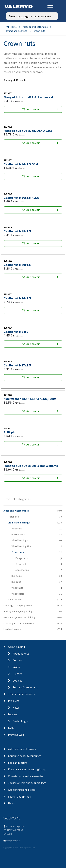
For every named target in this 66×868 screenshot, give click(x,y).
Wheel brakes (15, 600)
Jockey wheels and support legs (27, 783)
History (17, 674)
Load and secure (12, 629)
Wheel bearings (20, 540)
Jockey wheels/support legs (19, 611)
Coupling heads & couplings (25, 756)
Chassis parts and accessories (20, 623)
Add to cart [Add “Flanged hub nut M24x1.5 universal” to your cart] (33, 109)
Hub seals (17, 576)
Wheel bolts (18, 594)
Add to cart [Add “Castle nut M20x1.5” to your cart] (33, 277)
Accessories (22, 570)
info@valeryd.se (13, 840)
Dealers (13, 714)
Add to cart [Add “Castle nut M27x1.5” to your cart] (33, 377)
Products (14, 701)
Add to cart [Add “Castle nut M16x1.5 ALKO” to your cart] (33, 210)
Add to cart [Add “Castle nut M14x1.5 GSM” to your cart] (33, 176)
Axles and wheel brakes (35, 27)
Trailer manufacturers (21, 694)
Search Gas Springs (19, 796)
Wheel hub (17, 529)
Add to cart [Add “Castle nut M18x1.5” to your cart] (33, 243)
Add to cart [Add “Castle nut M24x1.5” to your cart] (33, 310)
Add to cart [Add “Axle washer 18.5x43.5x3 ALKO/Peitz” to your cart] (33, 411)
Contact (18, 660)
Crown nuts (18, 552)
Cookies (17, 680)
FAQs (11, 728)
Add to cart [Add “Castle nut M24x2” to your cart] (33, 344)
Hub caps (16, 582)
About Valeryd (16, 647)
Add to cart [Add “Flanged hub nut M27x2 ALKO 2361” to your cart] (33, 143)
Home (14, 27)
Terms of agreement (25, 687)
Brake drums (18, 534)
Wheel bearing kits (21, 546)
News (16, 708)
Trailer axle (13, 517)
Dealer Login (20, 721)
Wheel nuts (17, 588)
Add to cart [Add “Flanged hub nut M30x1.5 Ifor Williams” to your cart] (33, 478)
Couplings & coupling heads (18, 605)
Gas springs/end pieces (22, 790)
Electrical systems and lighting (20, 617)
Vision (16, 667)
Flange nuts (22, 558)
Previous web (16, 735)
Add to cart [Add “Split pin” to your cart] (33, 444)
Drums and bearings (17, 31)
